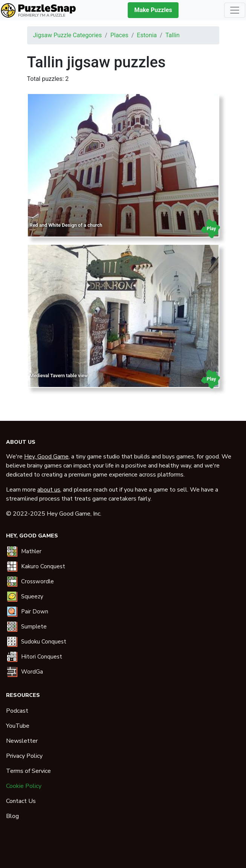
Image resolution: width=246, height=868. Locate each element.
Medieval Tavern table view (59, 376)
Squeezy (32, 596)
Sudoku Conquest (44, 642)
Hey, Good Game (46, 457)
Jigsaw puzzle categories (68, 35)
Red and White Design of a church (66, 225)
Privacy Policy (24, 756)
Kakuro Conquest (43, 566)
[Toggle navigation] (235, 10)
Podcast (17, 711)
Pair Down (35, 612)
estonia (147, 35)
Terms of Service (28, 771)
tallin (173, 35)
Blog (12, 816)
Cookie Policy (24, 786)
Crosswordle (37, 581)
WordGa (32, 672)
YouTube (18, 726)
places (119, 35)
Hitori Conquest (42, 657)
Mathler (31, 551)
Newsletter (22, 741)
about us (49, 490)
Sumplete (34, 627)
